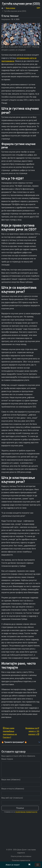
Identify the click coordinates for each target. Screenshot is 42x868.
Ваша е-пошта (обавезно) (13, 793)
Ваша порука (7, 763)
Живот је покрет (13, 865)
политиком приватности (26, 816)
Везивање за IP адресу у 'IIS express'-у (32, 731)
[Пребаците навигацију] (38, 865)
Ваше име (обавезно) (11, 784)
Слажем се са (21, 816)
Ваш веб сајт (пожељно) (12, 802)
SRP (38, 8)
